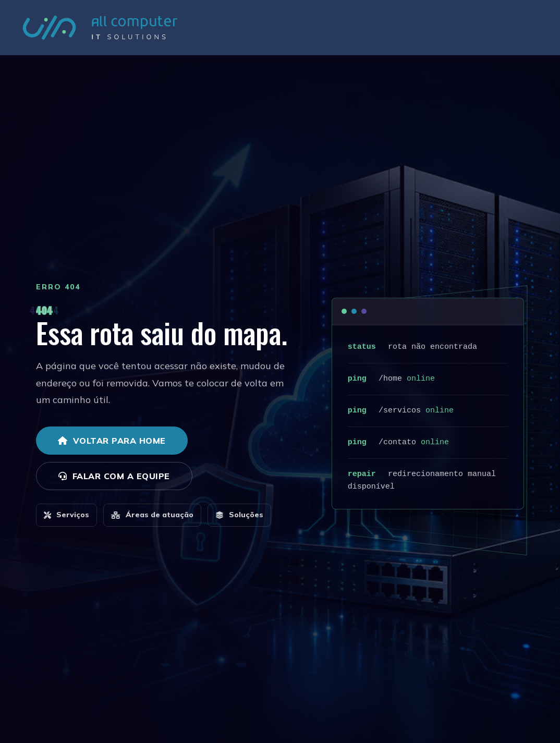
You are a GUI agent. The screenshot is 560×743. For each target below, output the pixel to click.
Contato (511, 32)
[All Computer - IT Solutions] (100, 32)
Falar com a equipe (114, 476)
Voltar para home (112, 441)
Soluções (467, 32)
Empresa (302, 32)
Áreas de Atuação (362, 32)
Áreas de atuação (152, 515)
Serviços (423, 32)
